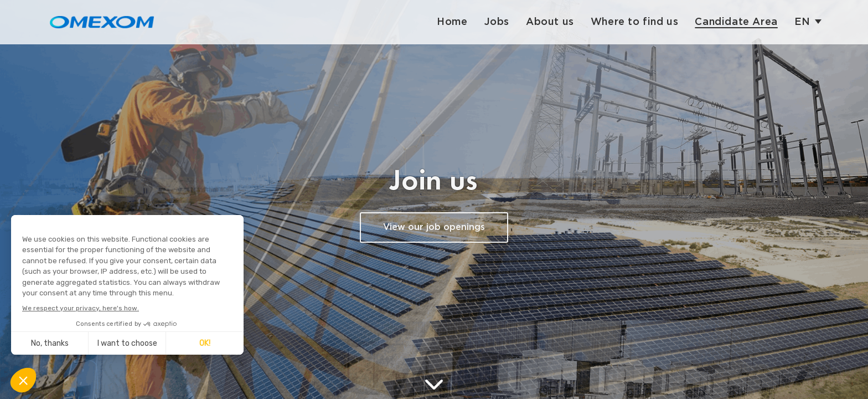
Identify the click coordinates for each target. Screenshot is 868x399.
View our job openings (434, 227)
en (802, 22)
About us (550, 22)
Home (452, 22)
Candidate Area (736, 22)
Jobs (497, 22)
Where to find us (635, 22)
